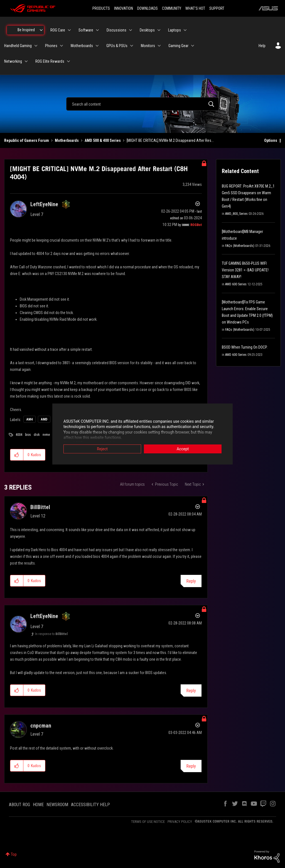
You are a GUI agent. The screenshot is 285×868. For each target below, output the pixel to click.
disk (37, 435)
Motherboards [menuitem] (82, 46)
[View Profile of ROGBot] (196, 225)
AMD (44, 419)
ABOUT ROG (19, 805)
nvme (46, 435)
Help (262, 46)
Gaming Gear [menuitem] (178, 46)
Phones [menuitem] (51, 46)
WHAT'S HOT (195, 8)
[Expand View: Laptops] (185, 30)
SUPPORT (217, 8)
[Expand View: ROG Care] (69, 30)
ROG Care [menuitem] (58, 30)
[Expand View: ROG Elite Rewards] (68, 61)
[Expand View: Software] (97, 30)
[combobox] (142, 104)
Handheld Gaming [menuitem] (18, 46)
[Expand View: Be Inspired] (41, 30)
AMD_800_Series (236, 214)
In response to (51, 634)
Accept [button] (183, 449)
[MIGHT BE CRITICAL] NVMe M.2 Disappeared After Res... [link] (170, 140)
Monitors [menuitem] (148, 46)
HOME (38, 805)
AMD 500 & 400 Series (103, 140)
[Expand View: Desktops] (159, 30)
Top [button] (14, 854)
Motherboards (67, 140)
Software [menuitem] (86, 30)
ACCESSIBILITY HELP (90, 805)
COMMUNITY (172, 8)
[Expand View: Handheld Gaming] (36, 46)
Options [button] (271, 140)
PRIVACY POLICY (180, 822)
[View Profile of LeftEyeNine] (44, 204)
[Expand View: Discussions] (131, 30)
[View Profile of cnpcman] (41, 726)
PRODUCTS (101, 8)
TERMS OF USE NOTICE (148, 822)
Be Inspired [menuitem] (26, 30)
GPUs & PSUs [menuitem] (117, 46)
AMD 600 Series (236, 284)
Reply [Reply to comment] (191, 581)
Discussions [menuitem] (116, 30)
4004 (19, 435)
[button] (17, 455)
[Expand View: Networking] (26, 61)
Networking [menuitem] (13, 61)
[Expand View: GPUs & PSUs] (132, 46)
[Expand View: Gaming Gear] (193, 46)
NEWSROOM (57, 805)
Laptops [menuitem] (175, 30)
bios (28, 435)
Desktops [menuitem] (147, 30)
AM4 (30, 419)
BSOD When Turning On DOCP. (245, 347)
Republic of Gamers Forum (27, 140)
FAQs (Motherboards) (240, 246)
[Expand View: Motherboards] (97, 46)
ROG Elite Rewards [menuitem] (50, 61)
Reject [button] (102, 449)
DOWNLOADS (148, 8)
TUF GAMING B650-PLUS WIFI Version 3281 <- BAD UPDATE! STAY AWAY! (245, 270)
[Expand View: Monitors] (159, 46)
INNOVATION (124, 8)
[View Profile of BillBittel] (40, 507)
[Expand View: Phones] (62, 46)
